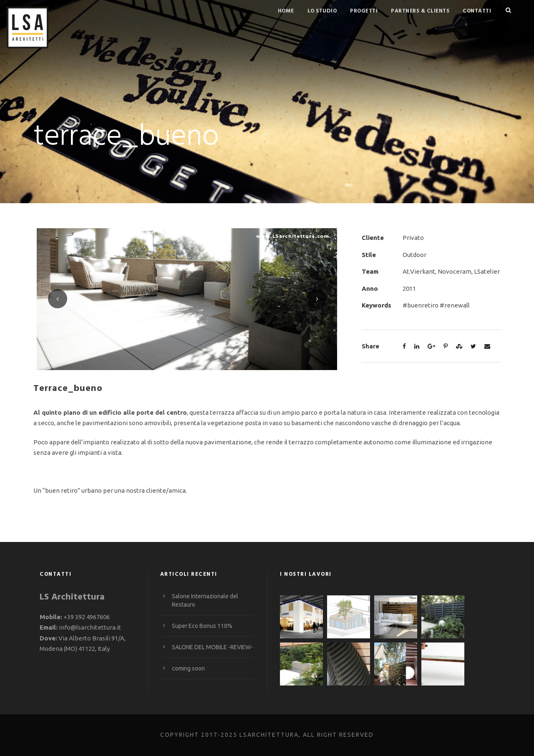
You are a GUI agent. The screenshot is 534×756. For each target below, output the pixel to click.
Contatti (477, 11)
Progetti (364, 11)
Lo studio (322, 11)
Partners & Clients (420, 11)
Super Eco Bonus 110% (202, 626)
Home (286, 11)
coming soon (188, 668)
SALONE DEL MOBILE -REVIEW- (212, 647)
